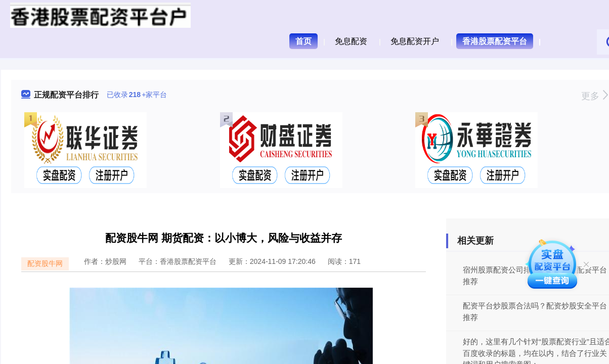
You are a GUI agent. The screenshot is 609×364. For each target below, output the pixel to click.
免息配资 (351, 41)
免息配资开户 (415, 41)
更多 (595, 96)
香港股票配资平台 (495, 41)
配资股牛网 (45, 263)
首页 (303, 41)
